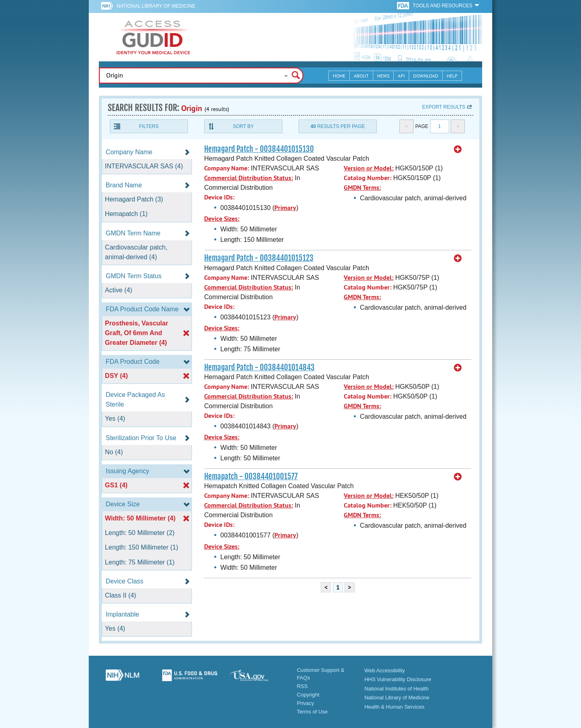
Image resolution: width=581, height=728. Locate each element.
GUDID (153, 37)
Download (426, 76)
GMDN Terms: (362, 188)
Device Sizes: (222, 219)
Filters (149, 126)
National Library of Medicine (156, 6)
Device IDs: (219, 197)
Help (452, 76)
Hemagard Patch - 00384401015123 (259, 258)
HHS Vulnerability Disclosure (398, 679)
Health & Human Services (394, 707)
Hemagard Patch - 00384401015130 (259, 149)
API (401, 76)
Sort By (243, 126)
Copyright (308, 695)
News (383, 76)
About (361, 76)
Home (339, 76)
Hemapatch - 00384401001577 (251, 476)
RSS (302, 686)
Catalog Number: (368, 178)
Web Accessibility (385, 670)
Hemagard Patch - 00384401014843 (259, 367)
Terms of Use (312, 712)
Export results (444, 107)
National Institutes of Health (396, 689)
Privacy (306, 703)
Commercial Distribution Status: (249, 178)
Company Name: (227, 168)
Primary (285, 208)
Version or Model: (369, 168)
